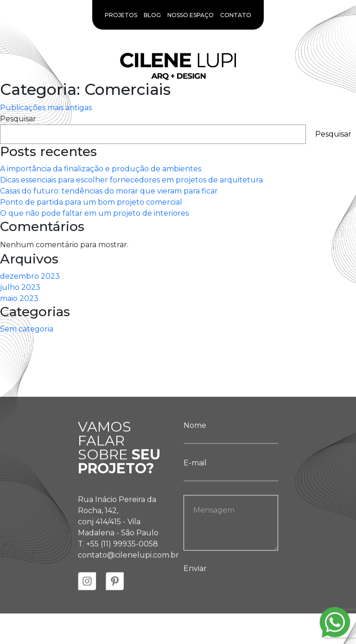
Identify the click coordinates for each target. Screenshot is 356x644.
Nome (231, 439)
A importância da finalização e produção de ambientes (101, 169)
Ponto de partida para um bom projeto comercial (91, 202)
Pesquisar (18, 119)
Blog (152, 15)
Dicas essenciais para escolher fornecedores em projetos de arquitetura (131, 180)
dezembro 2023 (30, 276)
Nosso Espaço (191, 15)
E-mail (231, 477)
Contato (236, 15)
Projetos (121, 15)
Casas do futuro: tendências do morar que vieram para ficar (109, 191)
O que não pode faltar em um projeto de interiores (94, 213)
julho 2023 (20, 287)
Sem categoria (27, 329)
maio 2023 (19, 298)
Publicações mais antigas (46, 108)
